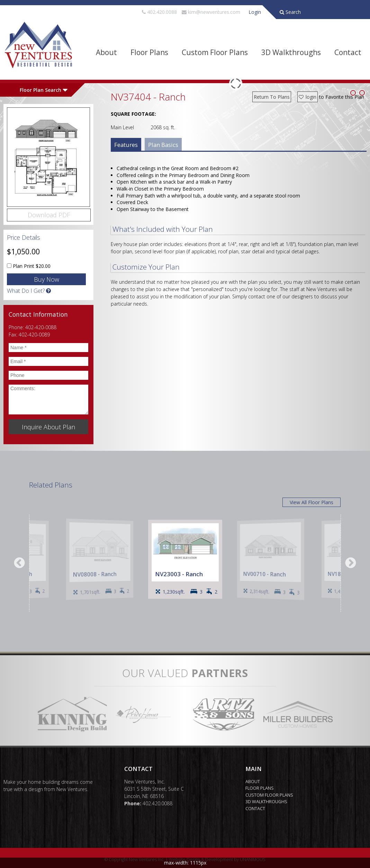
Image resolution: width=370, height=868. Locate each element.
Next (351, 563)
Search (290, 12)
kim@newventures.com (214, 12)
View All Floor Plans (312, 502)
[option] (185, 559)
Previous (19, 563)
